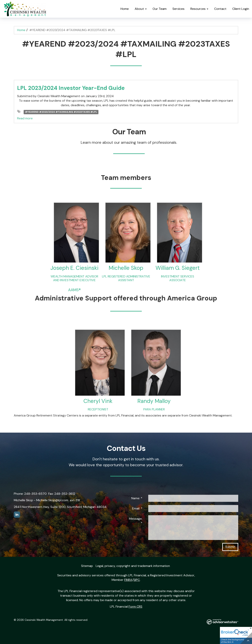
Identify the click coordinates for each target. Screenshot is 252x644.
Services (178, 9)
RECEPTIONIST (98, 409)
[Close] (250, 629)
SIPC (137, 580)
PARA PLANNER (154, 409)
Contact (220, 9)
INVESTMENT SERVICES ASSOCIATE (178, 278)
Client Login (241, 9)
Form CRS (135, 607)
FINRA (128, 580)
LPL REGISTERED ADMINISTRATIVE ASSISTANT (126, 278)
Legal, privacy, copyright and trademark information (133, 566)
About (139, 9)
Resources (198, 9)
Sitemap (87, 566)
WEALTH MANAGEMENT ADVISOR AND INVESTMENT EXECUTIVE (74, 278)
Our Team (160, 9)
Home (125, 9)
